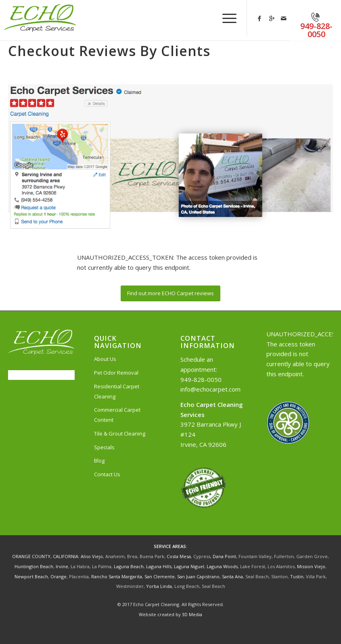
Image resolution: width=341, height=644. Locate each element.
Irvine (62, 566)
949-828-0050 (201, 379)
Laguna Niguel (189, 566)
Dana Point (224, 556)
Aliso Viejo (92, 556)
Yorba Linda (159, 586)
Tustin (297, 576)
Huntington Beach (34, 566)
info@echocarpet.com (210, 389)
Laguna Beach (129, 566)
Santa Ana (232, 576)
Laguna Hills (159, 566)
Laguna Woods (222, 566)
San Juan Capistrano (198, 576)
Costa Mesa (179, 556)
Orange (59, 576)
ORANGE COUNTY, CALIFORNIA (45, 556)
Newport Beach (31, 576)
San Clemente (160, 576)
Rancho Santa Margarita (117, 576)
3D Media (192, 614)
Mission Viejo (311, 566)
